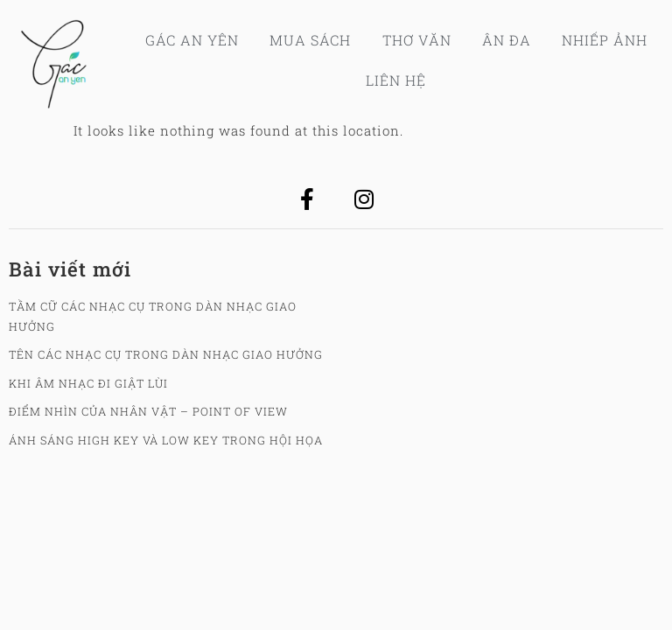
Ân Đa (507, 40)
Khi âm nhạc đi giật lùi (88, 383)
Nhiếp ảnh (605, 40)
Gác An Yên (192, 40)
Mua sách (310, 40)
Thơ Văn (417, 40)
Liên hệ (396, 80)
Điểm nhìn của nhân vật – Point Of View (148, 411)
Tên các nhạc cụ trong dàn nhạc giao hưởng (166, 354)
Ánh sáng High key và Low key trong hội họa (166, 440)
